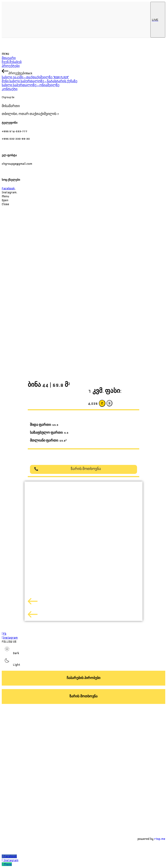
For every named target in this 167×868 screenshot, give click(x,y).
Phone (8, 864)
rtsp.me (160, 839)
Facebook (8, 188)
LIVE (158, 20)
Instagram (11, 860)
